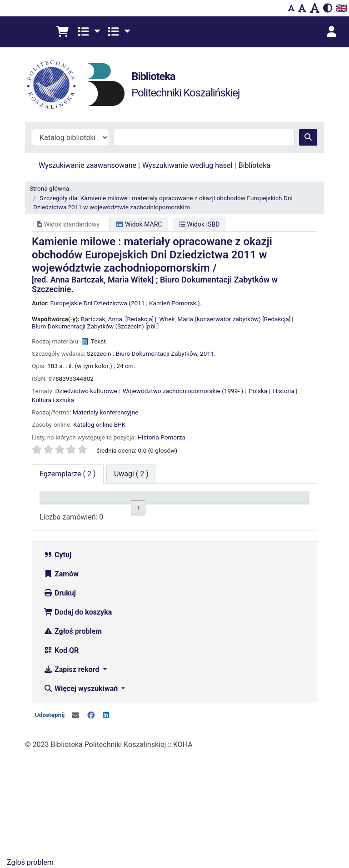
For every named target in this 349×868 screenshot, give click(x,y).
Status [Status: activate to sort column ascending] (234, 510)
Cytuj (57, 662)
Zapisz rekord (72, 776)
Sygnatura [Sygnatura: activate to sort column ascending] (195, 510)
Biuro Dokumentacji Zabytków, (157, 353)
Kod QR (61, 757)
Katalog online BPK (99, 424)
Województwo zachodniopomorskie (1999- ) (183, 391)
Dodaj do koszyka (78, 719)
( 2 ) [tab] (68, 474)
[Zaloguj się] (331, 32)
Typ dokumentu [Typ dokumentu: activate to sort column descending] (62, 505)
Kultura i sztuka (53, 400)
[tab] (131, 474)
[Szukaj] (308, 137)
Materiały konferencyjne (105, 412)
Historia (283, 391)
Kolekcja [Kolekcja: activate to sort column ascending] (103, 510)
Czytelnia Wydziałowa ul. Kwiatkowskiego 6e (151, 583)
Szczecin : (100, 353)
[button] (62, 32)
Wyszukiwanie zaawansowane (87, 165)
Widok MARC (139, 224)
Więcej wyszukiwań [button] (82, 795)
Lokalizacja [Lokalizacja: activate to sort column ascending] (152, 510)
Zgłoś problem (73, 738)
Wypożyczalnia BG (152, 535)
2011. (208, 353)
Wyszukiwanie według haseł (187, 165)
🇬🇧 (342, 8)
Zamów (61, 681)
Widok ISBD (199, 224)
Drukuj (60, 700)
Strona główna (49, 188)
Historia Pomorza (161, 437)
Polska (258, 391)
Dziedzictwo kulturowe (86, 391)
